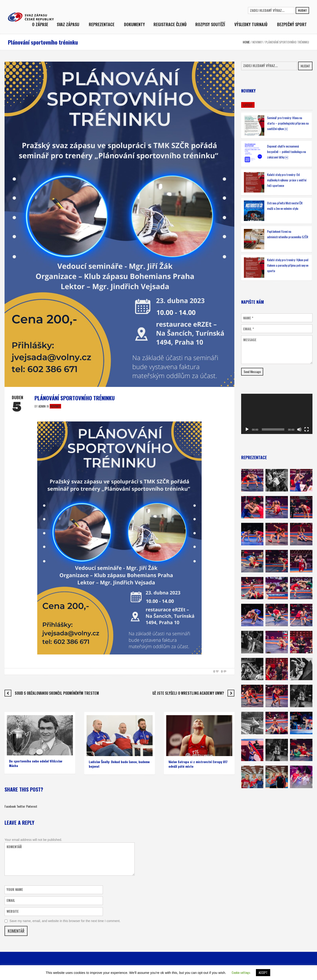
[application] (277, 414)
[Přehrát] (247, 429)
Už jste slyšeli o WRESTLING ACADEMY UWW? (188, 693)
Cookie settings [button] (241, 972)
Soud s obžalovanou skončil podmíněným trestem (57, 693)
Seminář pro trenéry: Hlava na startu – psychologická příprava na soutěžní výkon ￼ (288, 123)
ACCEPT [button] (263, 972)
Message (250, 340)
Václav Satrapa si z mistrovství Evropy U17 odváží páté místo (198, 764)
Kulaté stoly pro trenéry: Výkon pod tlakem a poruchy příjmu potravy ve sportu (288, 265)
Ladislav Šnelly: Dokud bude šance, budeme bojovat (119, 764)
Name (248, 318)
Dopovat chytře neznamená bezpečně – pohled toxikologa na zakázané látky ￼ (286, 152)
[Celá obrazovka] (307, 429)
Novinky (258, 42)
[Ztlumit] (299, 429)
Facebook (10, 806)
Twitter (21, 806)
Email (249, 329)
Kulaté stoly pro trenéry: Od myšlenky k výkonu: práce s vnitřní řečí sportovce (287, 180)
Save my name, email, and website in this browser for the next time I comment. (65, 921)
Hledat (302, 10)
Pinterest (32, 806)
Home (246, 42)
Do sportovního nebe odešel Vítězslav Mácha (36, 763)
